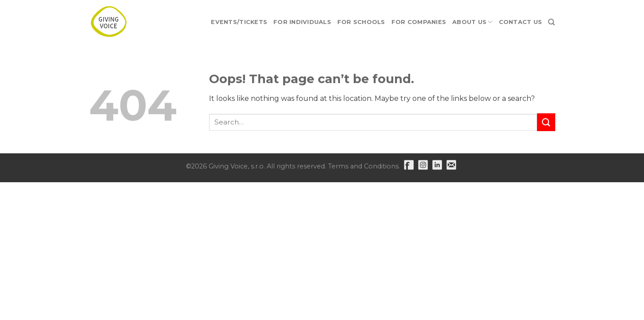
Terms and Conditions (363, 166)
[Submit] (546, 122)
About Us (472, 22)
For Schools (361, 22)
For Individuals (302, 22)
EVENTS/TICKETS (239, 22)
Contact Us (521, 22)
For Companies (419, 22)
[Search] (551, 22)
